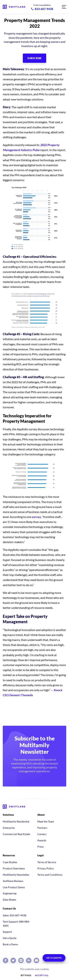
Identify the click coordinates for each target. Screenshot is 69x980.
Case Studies (10, 862)
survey (36, 517)
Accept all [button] (42, 975)
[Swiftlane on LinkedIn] (29, 960)
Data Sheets (9, 900)
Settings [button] (26, 975)
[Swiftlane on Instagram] (21, 960)
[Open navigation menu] (64, 7)
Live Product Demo (14, 887)
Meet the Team (46, 821)
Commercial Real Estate (16, 834)
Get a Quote (10, 938)
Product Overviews (14, 868)
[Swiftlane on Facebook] (6, 960)
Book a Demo (10, 944)
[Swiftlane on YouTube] (36, 960)
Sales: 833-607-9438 (15, 915)
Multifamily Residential (16, 821)
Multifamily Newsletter (16, 875)
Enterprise (9, 828)
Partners (42, 828)
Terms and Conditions (50, 875)
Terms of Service (47, 862)
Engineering (10, 893)
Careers (42, 834)
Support (7, 932)
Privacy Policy (46, 868)
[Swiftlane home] (14, 7)
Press (40, 847)
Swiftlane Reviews (13, 881)
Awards (42, 840)
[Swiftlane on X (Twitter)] (13, 960)
